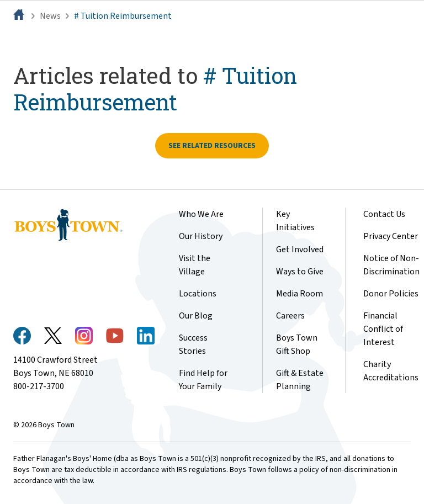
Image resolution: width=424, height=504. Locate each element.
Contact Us (384, 214)
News (50, 16)
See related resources (212, 146)
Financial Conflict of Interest (383, 329)
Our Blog (196, 316)
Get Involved (300, 250)
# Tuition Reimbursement (123, 16)
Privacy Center (391, 236)
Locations (198, 294)
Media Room (300, 294)
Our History (201, 236)
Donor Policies (391, 294)
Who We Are (201, 214)
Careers (290, 316)
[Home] (20, 16)
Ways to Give (300, 272)
